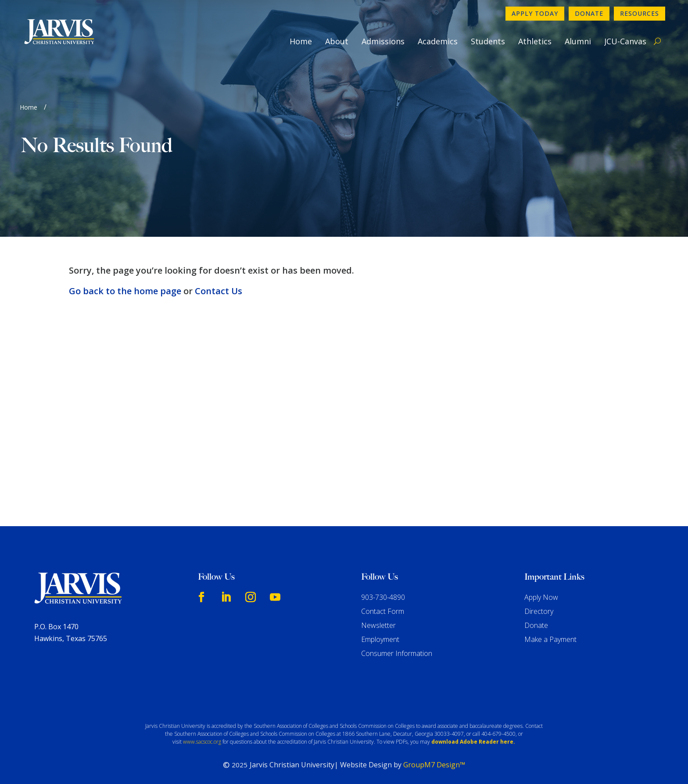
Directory (539, 611)
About (337, 41)
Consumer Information (397, 653)
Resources (640, 13)
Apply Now (541, 597)
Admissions (383, 41)
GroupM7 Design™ (434, 765)
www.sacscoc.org (202, 742)
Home (301, 41)
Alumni (578, 41)
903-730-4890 (383, 597)
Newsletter (378, 625)
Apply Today (535, 13)
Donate (589, 13)
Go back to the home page (125, 291)
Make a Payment (550, 639)
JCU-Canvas (625, 41)
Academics (438, 41)
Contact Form (383, 611)
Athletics (535, 41)
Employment (380, 639)
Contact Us (219, 291)
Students (488, 41)
